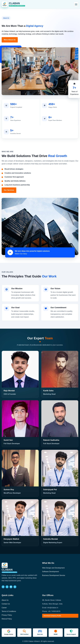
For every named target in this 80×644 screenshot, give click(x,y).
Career (4, 608)
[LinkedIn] (15, 587)
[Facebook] (3, 587)
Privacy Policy (7, 615)
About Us (5, 600)
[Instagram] (7, 587)
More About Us (10, 40)
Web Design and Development (53, 568)
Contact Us (6, 604)
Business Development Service (54, 575)
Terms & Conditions (9, 611)
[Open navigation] (76, 4)
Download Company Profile (52, 616)
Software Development (51, 572)
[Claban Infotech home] (13, 4)
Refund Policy (7, 619)
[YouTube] (11, 587)
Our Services (9, 190)
